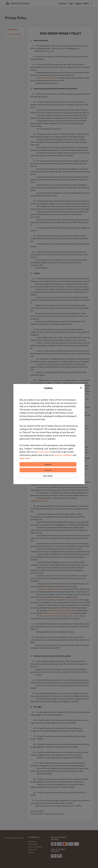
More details (48, 476)
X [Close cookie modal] (81, 388)
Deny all (48, 470)
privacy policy (43, 452)
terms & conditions (63, 455)
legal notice (25, 458)
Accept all (48, 464)
